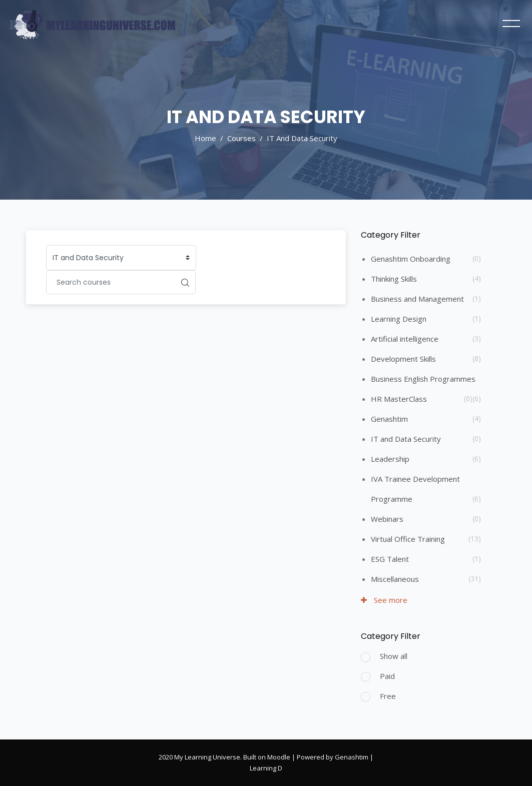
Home (205, 138)
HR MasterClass (399, 399)
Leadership (390, 459)
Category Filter (391, 235)
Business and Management (417, 299)
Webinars (387, 519)
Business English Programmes (423, 379)
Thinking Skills (394, 279)
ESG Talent (390, 559)
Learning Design (399, 319)
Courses (241, 138)
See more (384, 600)
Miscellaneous (395, 579)
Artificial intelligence (405, 339)
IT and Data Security (302, 138)
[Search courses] (111, 282)
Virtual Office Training (408, 539)
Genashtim (389, 419)
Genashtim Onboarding (411, 259)
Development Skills (403, 359)
